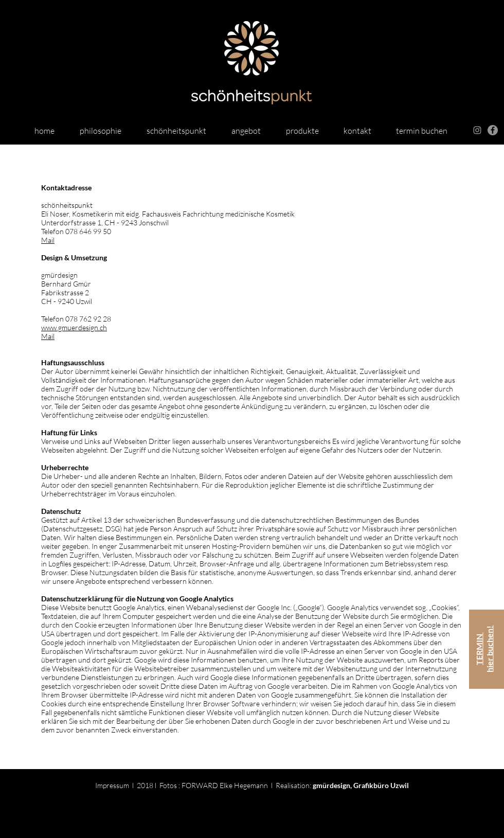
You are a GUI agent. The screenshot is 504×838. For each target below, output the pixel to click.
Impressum (112, 785)
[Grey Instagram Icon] (477, 130)
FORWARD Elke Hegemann (225, 785)
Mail (48, 240)
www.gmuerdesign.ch (74, 327)
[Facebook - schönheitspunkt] (493, 130)
